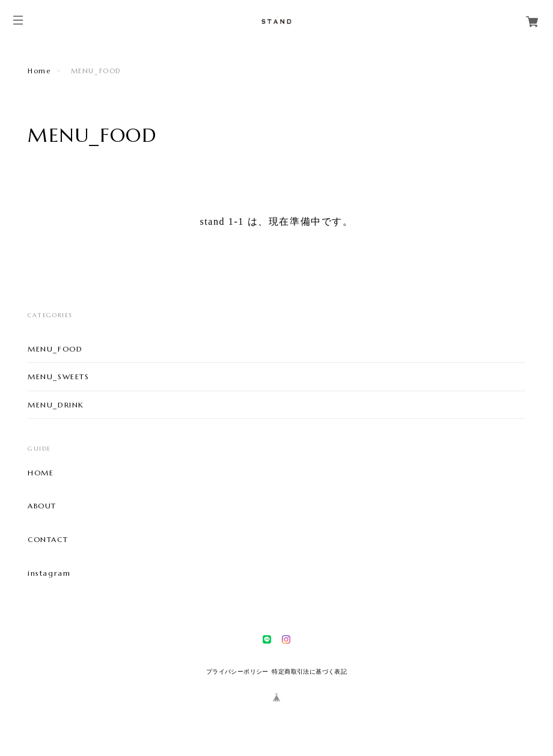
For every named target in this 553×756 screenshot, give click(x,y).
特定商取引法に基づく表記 (309, 672)
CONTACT (48, 540)
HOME (41, 473)
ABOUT (42, 506)
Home (39, 71)
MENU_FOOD (55, 349)
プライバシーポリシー (237, 672)
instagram (49, 573)
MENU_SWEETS (59, 376)
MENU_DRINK (56, 405)
